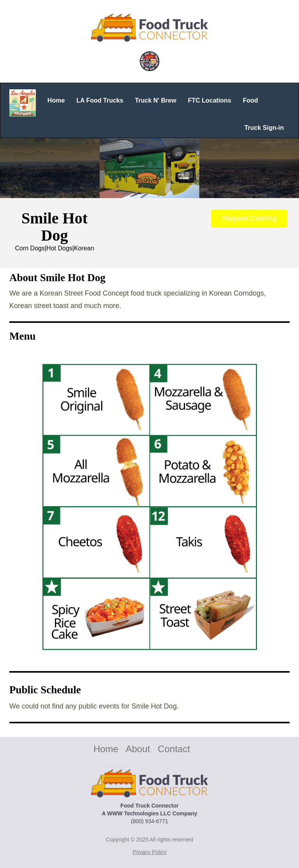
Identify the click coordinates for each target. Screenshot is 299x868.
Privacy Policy (149, 852)
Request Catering (249, 218)
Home (106, 749)
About (138, 749)
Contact (174, 749)
